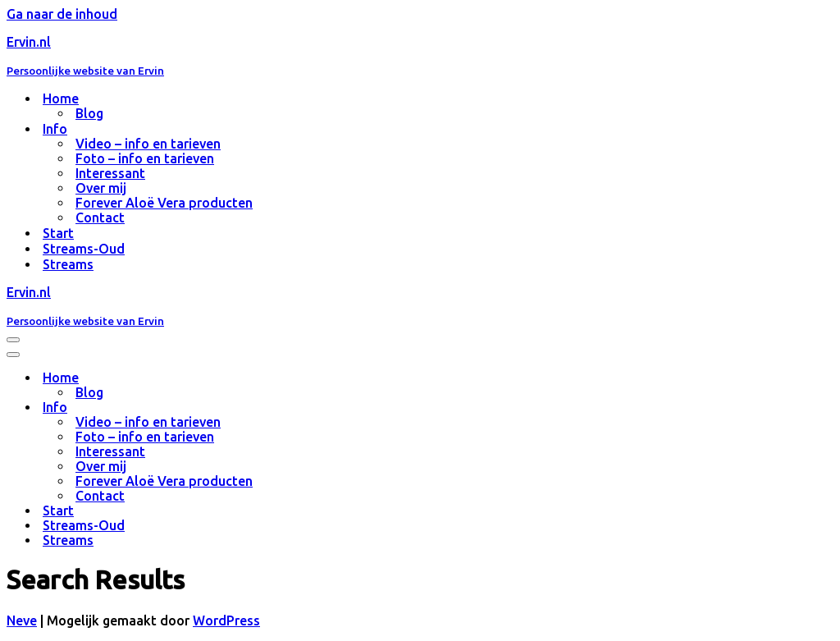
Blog (89, 113)
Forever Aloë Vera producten (164, 203)
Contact (100, 217)
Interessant (110, 173)
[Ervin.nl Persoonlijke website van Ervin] (420, 56)
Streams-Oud (84, 249)
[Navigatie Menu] (13, 340)
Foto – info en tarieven (145, 158)
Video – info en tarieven (148, 144)
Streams (68, 264)
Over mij (101, 188)
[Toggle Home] (294, 378)
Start (58, 233)
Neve (22, 620)
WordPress (226, 620)
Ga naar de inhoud (62, 14)
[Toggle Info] (294, 407)
